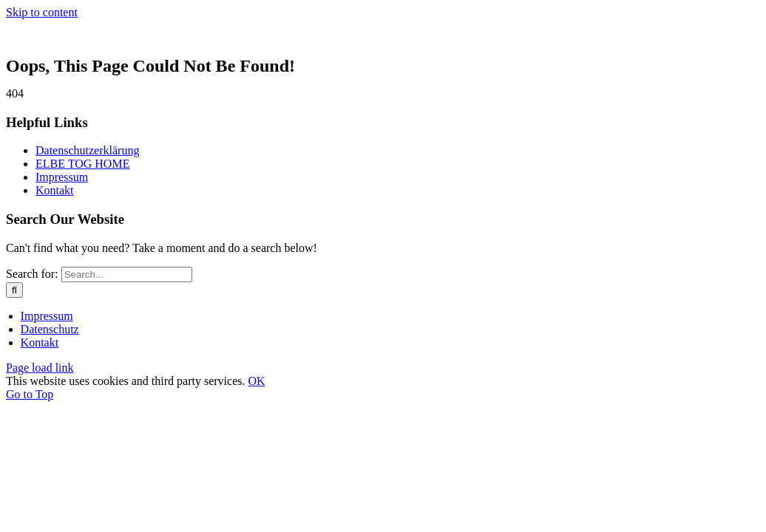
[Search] (14, 290)
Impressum (62, 177)
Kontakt (55, 190)
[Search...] (127, 274)
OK (256, 381)
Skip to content (42, 12)
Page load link (40, 368)
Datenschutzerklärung (87, 150)
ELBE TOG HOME (82, 164)
